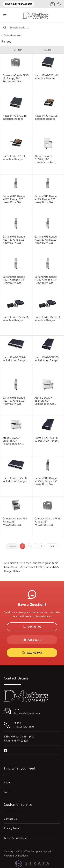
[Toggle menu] (5, 15)
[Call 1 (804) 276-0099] (59, 4)
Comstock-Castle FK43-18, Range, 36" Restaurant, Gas (16, 78)
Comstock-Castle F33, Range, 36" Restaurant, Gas (15, 521)
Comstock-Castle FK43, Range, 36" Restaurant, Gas (48, 521)
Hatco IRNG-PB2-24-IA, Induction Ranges (16, 319)
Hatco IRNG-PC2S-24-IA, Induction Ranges (15, 359)
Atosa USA (16, 567)
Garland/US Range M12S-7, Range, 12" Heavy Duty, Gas (46, 280)
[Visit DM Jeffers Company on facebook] (5, 750)
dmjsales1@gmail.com (27, 713)
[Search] (32, 27)
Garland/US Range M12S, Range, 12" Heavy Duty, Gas (46, 199)
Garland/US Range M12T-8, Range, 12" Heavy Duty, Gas (14, 401)
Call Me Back (32, 653)
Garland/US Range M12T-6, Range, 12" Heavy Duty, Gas (14, 240)
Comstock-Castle (34, 567)
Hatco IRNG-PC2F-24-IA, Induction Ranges (47, 359)
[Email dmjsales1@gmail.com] (53, 4)
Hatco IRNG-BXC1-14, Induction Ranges (47, 77)
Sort (47, 50)
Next (52, 546)
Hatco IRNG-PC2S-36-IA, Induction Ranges (15, 480)
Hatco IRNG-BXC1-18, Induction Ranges (15, 117)
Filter (18, 50)
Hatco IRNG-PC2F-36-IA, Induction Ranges (47, 439)
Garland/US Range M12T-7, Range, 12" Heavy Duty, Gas (14, 280)
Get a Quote (32, 640)
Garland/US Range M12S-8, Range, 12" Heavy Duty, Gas (46, 481)
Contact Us (32, 627)
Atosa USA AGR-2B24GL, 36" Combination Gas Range (44, 159)
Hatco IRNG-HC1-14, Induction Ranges (14, 157)
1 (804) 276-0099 (24, 727)
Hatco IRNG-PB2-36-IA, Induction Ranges (48, 319)
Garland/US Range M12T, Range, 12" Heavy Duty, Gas (14, 199)
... (35, 546)
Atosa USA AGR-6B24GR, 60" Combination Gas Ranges (44, 401)
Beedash (23, 855)
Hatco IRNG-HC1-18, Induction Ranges (46, 117)
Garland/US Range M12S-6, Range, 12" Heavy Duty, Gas (46, 240)
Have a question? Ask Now (19, 4)
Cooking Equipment (12, 35)
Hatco (16, 571)
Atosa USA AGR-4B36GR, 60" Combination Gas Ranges (13, 441)
